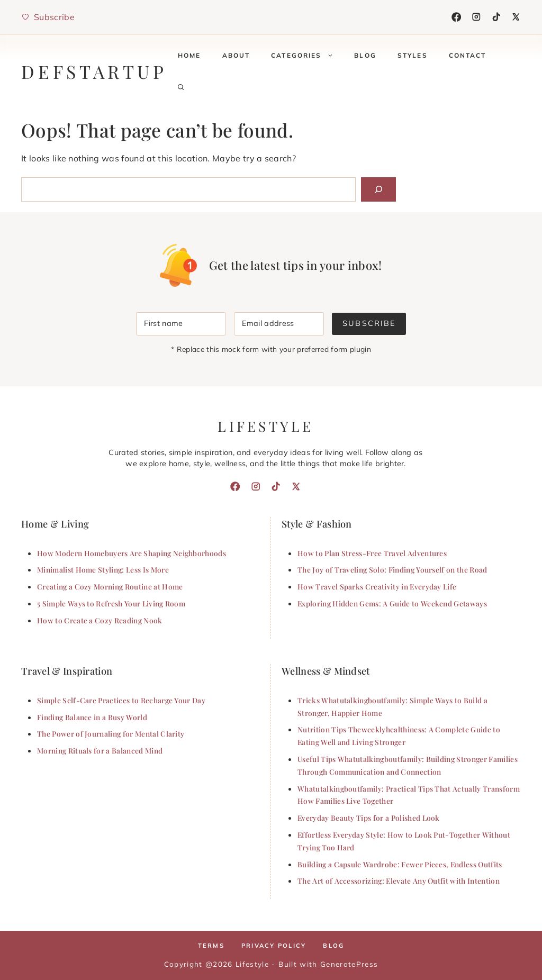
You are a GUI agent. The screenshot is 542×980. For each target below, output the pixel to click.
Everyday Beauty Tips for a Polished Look (369, 818)
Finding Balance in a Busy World (92, 717)
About (236, 55)
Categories (307, 56)
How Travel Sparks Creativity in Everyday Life (377, 586)
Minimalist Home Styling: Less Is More (103, 569)
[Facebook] (456, 17)
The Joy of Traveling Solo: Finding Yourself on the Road (392, 569)
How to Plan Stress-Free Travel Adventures (372, 553)
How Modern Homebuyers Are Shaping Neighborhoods (132, 553)
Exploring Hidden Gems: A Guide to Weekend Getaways (392, 603)
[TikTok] (496, 17)
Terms (211, 946)
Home (189, 55)
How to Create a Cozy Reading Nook (100, 620)
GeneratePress (349, 964)
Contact (468, 55)
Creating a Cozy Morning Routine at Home (110, 586)
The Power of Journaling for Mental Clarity (111, 733)
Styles (413, 55)
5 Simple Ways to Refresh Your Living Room (111, 603)
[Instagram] (476, 17)
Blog (365, 55)
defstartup (94, 71)
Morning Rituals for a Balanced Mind (100, 750)
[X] (516, 17)
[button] (181, 87)
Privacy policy (274, 946)
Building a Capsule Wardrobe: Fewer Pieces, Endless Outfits (400, 864)
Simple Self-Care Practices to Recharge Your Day (121, 700)
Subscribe (369, 323)
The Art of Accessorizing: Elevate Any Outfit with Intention (399, 881)
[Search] (378, 189)
